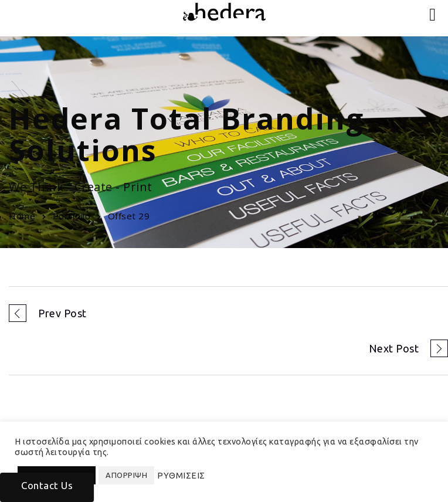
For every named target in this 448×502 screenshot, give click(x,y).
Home (22, 216)
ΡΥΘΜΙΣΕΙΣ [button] (181, 475)
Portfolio (72, 216)
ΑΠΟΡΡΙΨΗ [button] (126, 475)
